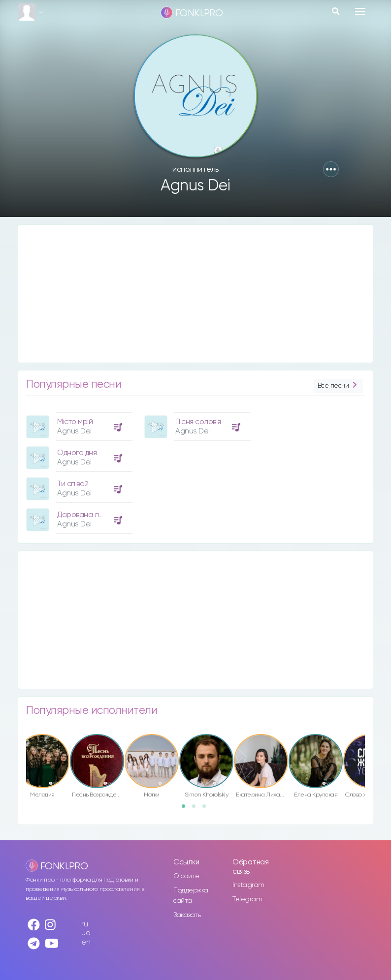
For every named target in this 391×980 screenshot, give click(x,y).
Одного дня (77, 453)
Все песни (338, 386)
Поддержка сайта (191, 896)
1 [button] (187, 809)
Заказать (187, 915)
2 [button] (197, 809)
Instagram (248, 885)
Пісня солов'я (198, 422)
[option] (78, 469)
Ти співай (73, 484)
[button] (331, 169)
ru (84, 924)
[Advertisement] (195, 294)
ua (86, 933)
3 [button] (207, 809)
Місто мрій (75, 422)
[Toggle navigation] (360, 11)
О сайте (186, 876)
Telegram (247, 899)
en (86, 942)
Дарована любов (87, 515)
